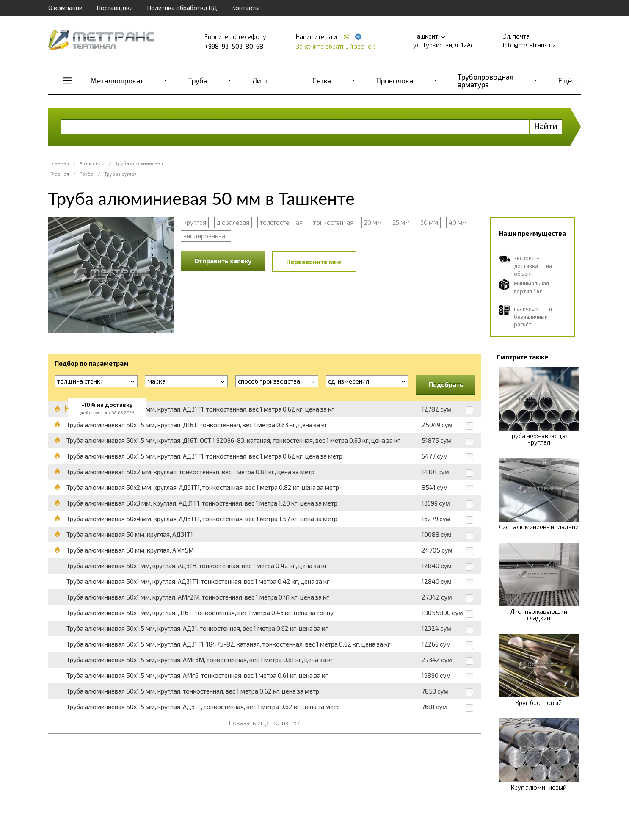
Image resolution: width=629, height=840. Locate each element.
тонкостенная (333, 222)
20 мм (373, 222)
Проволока (395, 80)
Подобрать (446, 384)
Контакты (245, 8)
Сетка (322, 80)
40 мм (458, 222)
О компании (65, 8)
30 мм (429, 222)
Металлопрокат (117, 80)
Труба (198, 80)
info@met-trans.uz (529, 45)
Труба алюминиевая (139, 163)
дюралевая (233, 222)
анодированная (206, 236)
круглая (195, 222)
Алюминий (92, 163)
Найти (546, 126)
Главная (60, 163)
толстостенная (281, 222)
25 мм (401, 222)
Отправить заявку (223, 261)
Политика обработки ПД (182, 8)
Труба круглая (120, 174)
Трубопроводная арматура (486, 80)
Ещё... (568, 80)
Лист (260, 80)
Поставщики (115, 8)
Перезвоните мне (314, 262)
